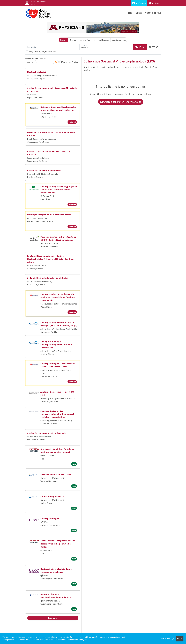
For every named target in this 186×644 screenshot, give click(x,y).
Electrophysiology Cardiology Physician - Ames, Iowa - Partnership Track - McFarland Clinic (59, 189)
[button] (153, 47)
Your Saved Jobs (119, 40)
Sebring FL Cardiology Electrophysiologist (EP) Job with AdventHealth (56, 344)
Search (63, 40)
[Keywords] (53, 47)
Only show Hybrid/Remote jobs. (43, 51)
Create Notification (70, 62)
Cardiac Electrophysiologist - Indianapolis (47, 433)
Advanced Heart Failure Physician (56, 474)
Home (129, 13)
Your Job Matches (101, 40)
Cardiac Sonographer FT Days (54, 496)
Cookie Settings (167, 639)
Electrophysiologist (36, 72)
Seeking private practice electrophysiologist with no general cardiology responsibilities (57, 414)
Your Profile (153, 13)
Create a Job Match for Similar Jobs (121, 102)
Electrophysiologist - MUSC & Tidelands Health (49, 215)
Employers (155, 3)
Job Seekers (139, 3)
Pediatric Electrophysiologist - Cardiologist (47, 278)
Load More (53, 618)
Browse (73, 40)
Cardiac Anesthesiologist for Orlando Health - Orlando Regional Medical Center (58, 544)
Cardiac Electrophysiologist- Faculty (44, 170)
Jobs (139, 13)
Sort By (30, 62)
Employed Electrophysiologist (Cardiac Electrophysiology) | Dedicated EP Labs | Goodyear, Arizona (51, 259)
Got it (180, 639)
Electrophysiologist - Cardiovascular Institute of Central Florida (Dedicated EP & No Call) (58, 297)
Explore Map (85, 40)
